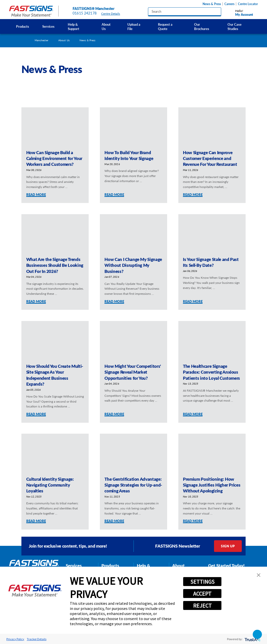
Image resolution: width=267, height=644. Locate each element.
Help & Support (74, 26)
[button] (259, 575)
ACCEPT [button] (202, 594)
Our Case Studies (235, 26)
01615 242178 (85, 13)
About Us (106, 26)
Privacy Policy (15, 639)
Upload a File (134, 26)
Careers (229, 4)
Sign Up (228, 546)
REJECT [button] (202, 606)
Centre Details (113, 13)
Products (23, 26)
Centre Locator (248, 4)
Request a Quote (165, 26)
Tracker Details (37, 639)
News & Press (212, 4)
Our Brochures (202, 26)
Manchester (42, 40)
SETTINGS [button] (202, 582)
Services (48, 26)
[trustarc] (252, 639)
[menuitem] (22, 26)
